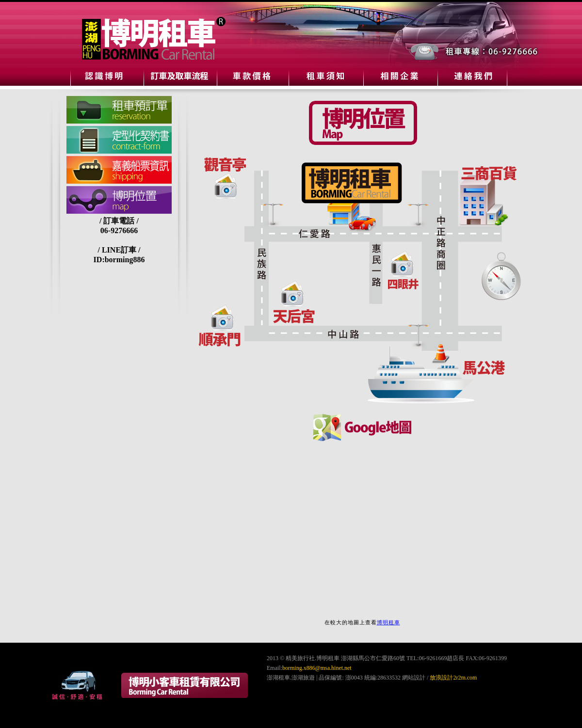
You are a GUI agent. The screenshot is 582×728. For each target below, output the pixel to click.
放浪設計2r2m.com (453, 678)
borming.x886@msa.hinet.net (317, 668)
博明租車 (388, 622)
